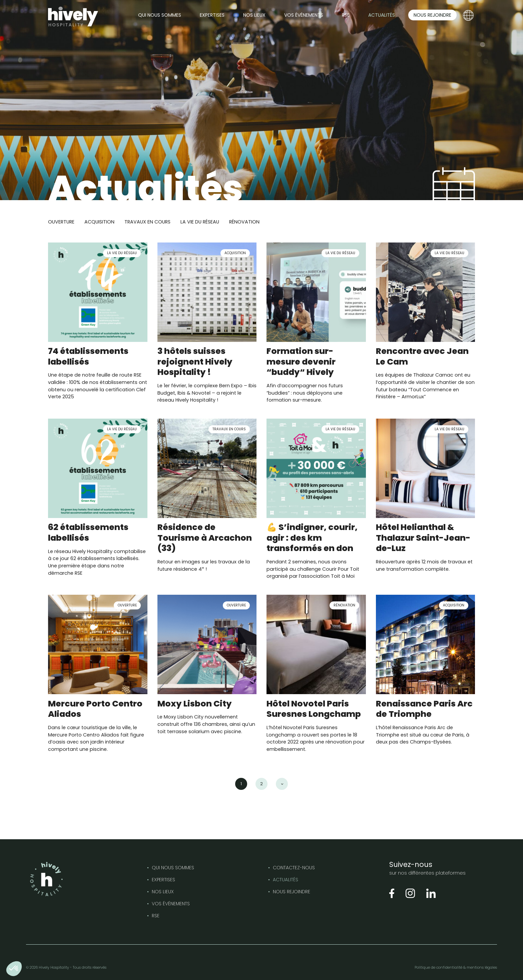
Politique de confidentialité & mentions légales (456, 967)
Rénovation (244, 222)
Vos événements (171, 904)
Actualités (286, 880)
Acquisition (99, 222)
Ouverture (61, 222)
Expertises (163, 880)
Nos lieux (163, 892)
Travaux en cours (147, 222)
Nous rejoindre (292, 892)
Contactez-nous (294, 868)
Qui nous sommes (173, 868)
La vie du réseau (200, 222)
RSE (156, 916)
